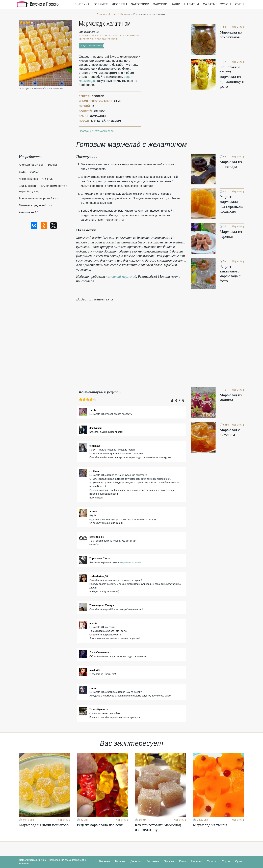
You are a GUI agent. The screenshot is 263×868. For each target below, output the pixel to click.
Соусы (225, 4)
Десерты (120, 4)
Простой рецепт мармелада (96, 131)
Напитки (192, 4)
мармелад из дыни (130, 562)
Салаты (209, 4)
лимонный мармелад (121, 276)
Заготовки (140, 4)
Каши (176, 4)
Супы (240, 4)
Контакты (24, 863)
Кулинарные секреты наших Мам (38, 4)
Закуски (160, 4)
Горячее (101, 4)
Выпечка (82, 4)
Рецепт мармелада (91, 46)
